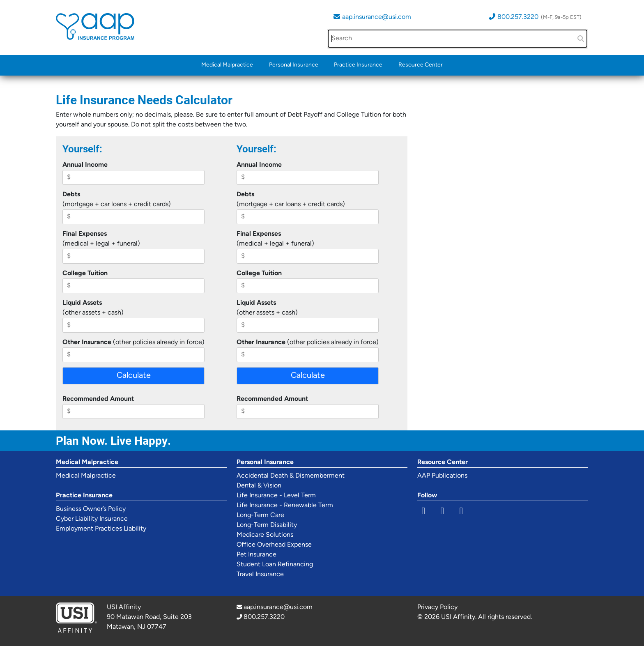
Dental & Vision (259, 486)
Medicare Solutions (265, 535)
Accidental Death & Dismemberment (291, 476)
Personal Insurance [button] (294, 65)
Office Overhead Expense (274, 545)
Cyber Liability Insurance (92, 519)
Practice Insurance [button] (358, 65)
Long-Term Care (260, 515)
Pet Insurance (256, 555)
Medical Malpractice (227, 65)
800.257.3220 (518, 17)
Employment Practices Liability (101, 529)
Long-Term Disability (267, 525)
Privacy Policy (437, 607)
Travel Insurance (260, 575)
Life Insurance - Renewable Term (285, 506)
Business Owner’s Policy (91, 509)
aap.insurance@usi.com (377, 17)
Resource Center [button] (421, 65)
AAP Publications (442, 476)
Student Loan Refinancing (275, 565)
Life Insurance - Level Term (276, 496)
